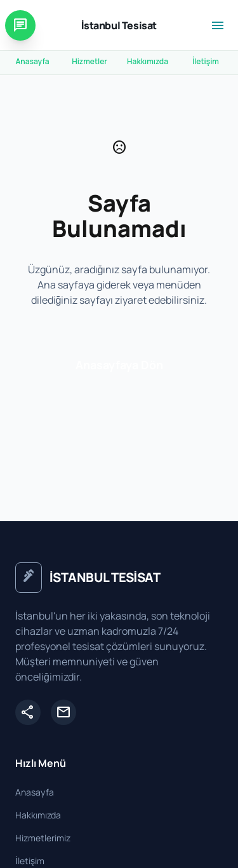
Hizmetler (89, 61)
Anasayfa (32, 61)
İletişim (206, 61)
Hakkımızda (148, 61)
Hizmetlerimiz (43, 838)
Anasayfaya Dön (119, 365)
